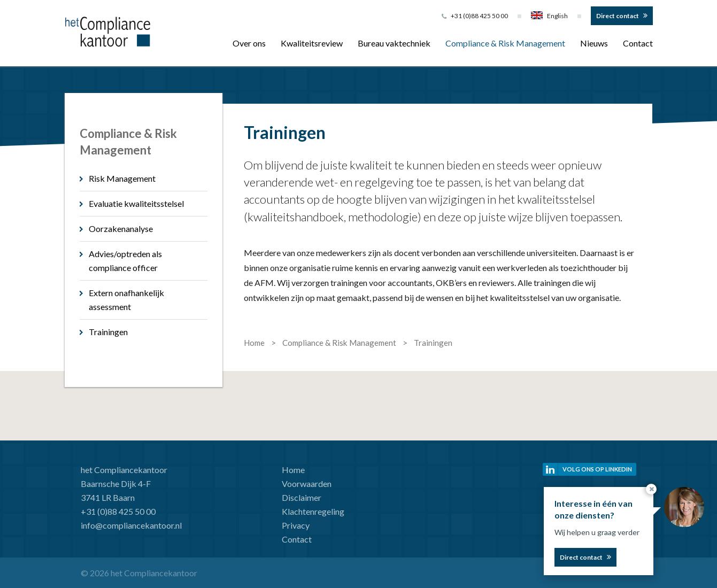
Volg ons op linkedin (597, 469)
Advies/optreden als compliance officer (125, 261)
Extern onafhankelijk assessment (126, 300)
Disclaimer (302, 497)
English (549, 16)
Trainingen (108, 332)
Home (293, 470)
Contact (638, 43)
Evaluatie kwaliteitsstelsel (136, 203)
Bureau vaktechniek (394, 43)
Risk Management (122, 178)
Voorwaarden (307, 483)
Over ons (249, 43)
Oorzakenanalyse (121, 229)
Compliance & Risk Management (505, 43)
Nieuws (594, 43)
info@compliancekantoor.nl (131, 525)
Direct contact (618, 16)
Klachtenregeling (313, 511)
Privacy (296, 525)
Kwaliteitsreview (312, 43)
